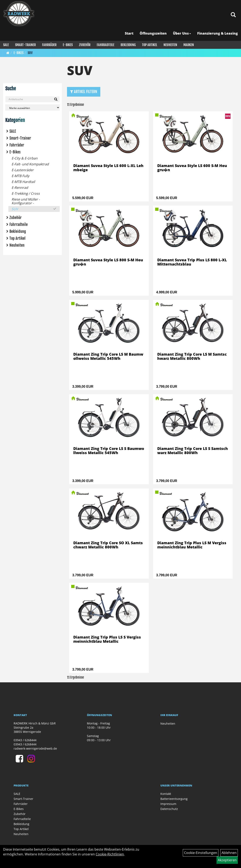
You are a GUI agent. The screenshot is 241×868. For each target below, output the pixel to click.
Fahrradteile (106, 45)
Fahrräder (49, 45)
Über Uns (182, 33)
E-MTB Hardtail (23, 182)
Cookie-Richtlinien (110, 854)
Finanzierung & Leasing (218, 33)
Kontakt (166, 794)
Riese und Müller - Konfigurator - (26, 201)
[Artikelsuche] (233, 15)
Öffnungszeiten (153, 33)
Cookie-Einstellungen (201, 853)
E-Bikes (68, 45)
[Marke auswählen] (32, 108)
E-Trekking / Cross (26, 193)
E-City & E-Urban (24, 158)
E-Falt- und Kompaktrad (30, 164)
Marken (189, 45)
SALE (6, 45)
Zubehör (85, 45)
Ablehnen (229, 853)
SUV (30, 53)
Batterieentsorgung (174, 799)
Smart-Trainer (25, 45)
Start (129, 33)
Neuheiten (170, 45)
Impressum (168, 804)
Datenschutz (169, 809)
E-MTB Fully (20, 176)
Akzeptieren (227, 860)
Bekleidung (128, 45)
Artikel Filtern (84, 92)
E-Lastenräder (23, 170)
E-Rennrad (20, 188)
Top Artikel (150, 45)
